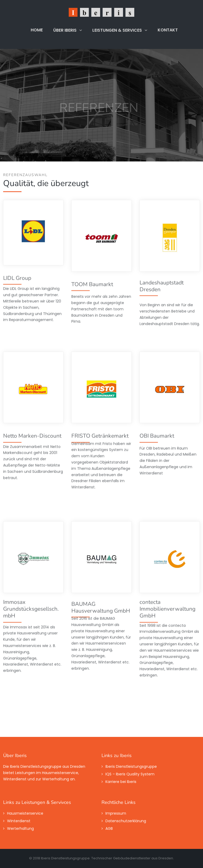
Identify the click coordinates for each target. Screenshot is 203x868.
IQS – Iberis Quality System (130, 774)
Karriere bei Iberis (121, 782)
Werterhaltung (20, 828)
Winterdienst (19, 821)
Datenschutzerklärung (126, 821)
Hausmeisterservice (25, 813)
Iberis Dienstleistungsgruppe (131, 766)
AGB (109, 828)
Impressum (116, 813)
